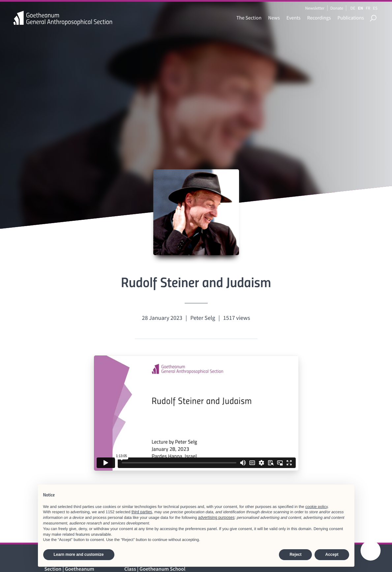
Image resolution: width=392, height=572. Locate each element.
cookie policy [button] (317, 507)
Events (294, 18)
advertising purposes (216, 518)
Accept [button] (332, 555)
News (274, 18)
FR (368, 8)
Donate (337, 8)
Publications (351, 18)
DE (353, 8)
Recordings (319, 18)
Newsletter (315, 8)
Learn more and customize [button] (79, 555)
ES (375, 8)
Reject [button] (295, 555)
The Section (249, 18)
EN (361, 8)
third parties (142, 512)
